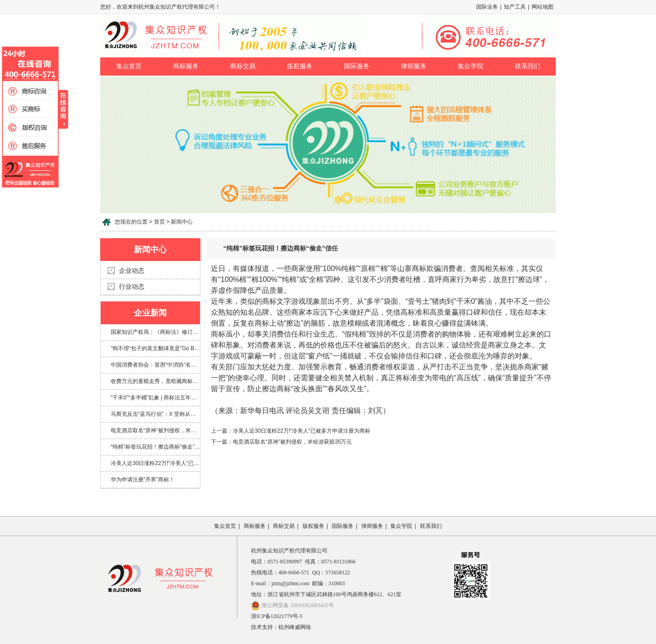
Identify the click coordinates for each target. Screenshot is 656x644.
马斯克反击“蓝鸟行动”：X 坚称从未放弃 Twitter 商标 (155, 414)
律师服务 (414, 66)
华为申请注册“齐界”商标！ (143, 480)
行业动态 (132, 287)
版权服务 (300, 66)
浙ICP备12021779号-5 (277, 616)
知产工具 (515, 7)
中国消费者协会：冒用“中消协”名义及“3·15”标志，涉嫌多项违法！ (155, 365)
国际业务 (487, 7)
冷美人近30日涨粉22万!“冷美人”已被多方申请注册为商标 (155, 463)
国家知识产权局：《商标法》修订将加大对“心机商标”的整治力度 (155, 332)
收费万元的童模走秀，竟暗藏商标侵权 (155, 381)
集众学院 (471, 66)
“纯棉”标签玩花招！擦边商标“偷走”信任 (155, 447)
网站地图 (543, 7)
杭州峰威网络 (295, 627)
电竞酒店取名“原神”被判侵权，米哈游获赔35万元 (155, 430)
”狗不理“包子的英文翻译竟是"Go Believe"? (155, 348)
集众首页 (129, 66)
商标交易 (243, 66)
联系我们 (528, 66)
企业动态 (132, 271)
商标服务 (186, 66)
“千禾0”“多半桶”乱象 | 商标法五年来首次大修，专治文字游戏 (155, 398)
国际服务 (357, 66)
